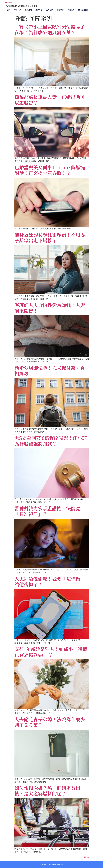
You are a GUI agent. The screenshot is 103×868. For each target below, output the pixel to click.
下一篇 (84, 857)
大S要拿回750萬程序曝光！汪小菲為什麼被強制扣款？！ (51, 441)
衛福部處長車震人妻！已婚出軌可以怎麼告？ (50, 100)
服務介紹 (18, 10)
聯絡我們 (71, 10)
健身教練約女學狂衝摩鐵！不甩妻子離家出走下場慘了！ (50, 237)
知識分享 (39, 10)
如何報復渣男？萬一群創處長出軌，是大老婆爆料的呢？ (47, 790)
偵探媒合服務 (83, 10)
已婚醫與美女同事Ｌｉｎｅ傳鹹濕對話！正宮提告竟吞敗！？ (50, 170)
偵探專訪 (60, 10)
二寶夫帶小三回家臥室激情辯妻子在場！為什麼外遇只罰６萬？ (50, 29)
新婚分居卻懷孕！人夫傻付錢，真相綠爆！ (50, 370)
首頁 (9, 10)
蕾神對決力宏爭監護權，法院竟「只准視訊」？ (47, 511)
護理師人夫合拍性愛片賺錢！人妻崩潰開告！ (50, 308)
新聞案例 (50, 10)
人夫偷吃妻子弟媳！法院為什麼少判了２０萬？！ (50, 722)
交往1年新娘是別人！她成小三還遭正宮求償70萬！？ (51, 652)
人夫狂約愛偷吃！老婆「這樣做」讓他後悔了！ (50, 582)
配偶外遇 (28, 10)
